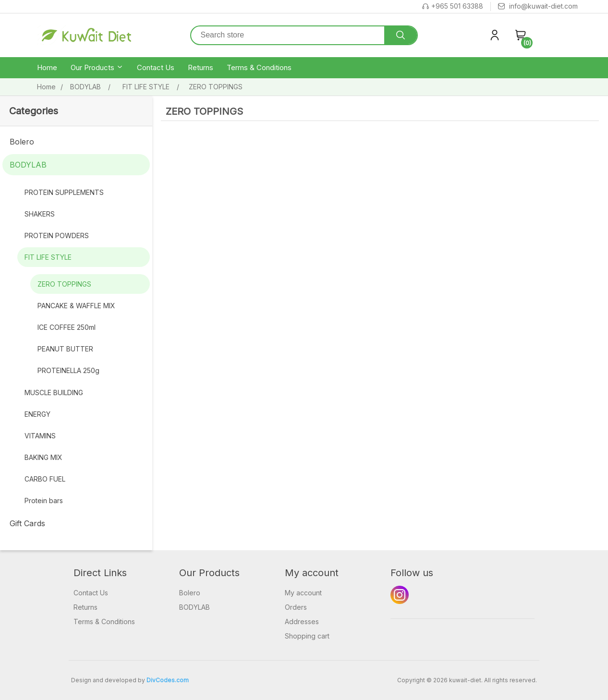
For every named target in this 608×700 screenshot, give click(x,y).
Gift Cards (27, 523)
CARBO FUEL (45, 479)
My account (303, 593)
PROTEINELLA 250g (68, 370)
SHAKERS (40, 214)
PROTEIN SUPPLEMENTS (64, 192)
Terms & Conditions (259, 67)
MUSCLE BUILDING (54, 392)
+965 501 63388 (453, 6)
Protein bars (44, 501)
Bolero (22, 142)
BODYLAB (28, 165)
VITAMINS (40, 436)
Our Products (97, 68)
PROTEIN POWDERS (57, 235)
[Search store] (288, 35)
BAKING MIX (43, 457)
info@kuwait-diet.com (538, 6)
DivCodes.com (168, 680)
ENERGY (37, 414)
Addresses (302, 622)
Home (47, 67)
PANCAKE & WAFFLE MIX (76, 306)
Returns (201, 67)
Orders (296, 607)
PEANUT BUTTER (65, 349)
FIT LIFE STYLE (48, 257)
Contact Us (156, 67)
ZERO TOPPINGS (64, 284)
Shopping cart (307, 636)
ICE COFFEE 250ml (67, 327)
